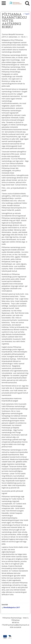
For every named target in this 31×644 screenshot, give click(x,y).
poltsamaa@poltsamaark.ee (19, 625)
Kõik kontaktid (15, 627)
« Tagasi (26, 14)
